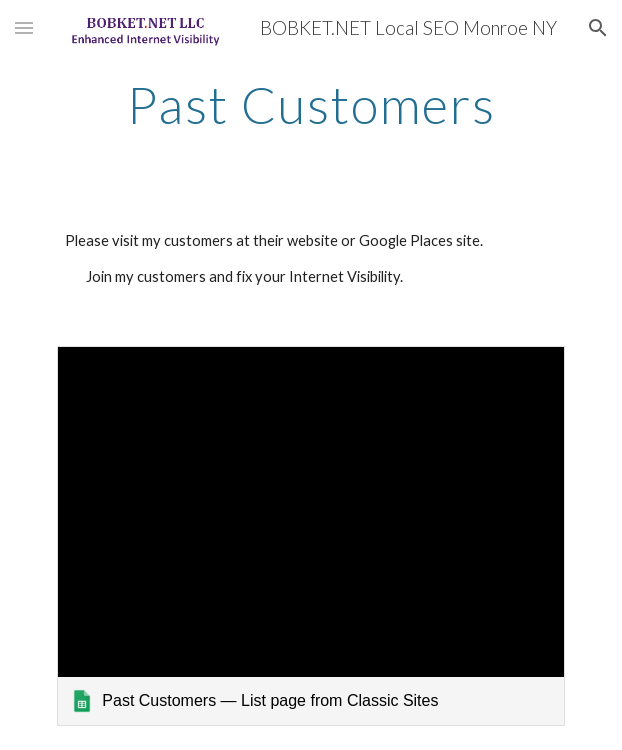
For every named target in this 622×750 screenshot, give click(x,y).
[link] (310, 536)
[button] (24, 27)
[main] (310, 105)
